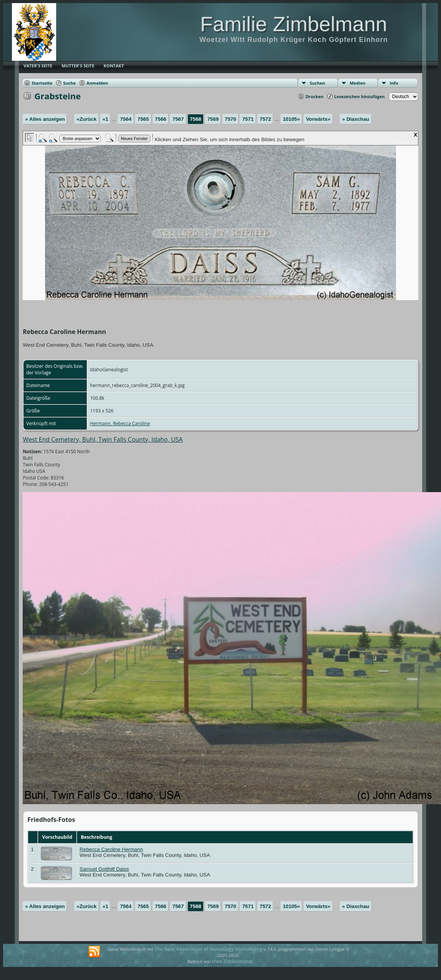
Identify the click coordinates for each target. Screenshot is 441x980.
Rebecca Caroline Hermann (111, 849)
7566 (161, 119)
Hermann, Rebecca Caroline (120, 423)
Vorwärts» (318, 119)
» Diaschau (356, 119)
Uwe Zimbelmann (232, 961)
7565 (143, 119)
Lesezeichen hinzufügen (360, 96)
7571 (248, 119)
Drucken (315, 96)
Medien (358, 83)
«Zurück (87, 119)
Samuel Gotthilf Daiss (104, 869)
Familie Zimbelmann (294, 24)
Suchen (317, 83)
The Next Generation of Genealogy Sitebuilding (208, 949)
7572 (266, 119)
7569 (213, 119)
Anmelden (97, 83)
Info (394, 83)
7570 (231, 119)
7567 (178, 119)
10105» (291, 119)
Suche (69, 83)
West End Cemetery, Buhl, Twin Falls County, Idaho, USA (103, 439)
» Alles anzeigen (45, 119)
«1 (106, 119)
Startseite (42, 83)
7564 (126, 119)
